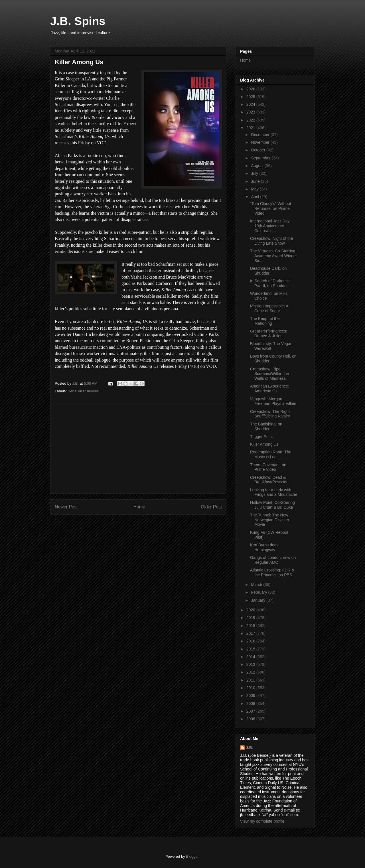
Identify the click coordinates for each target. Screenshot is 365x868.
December (261, 135)
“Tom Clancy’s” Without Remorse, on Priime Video (271, 208)
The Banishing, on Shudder (266, 426)
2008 (251, 703)
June (256, 181)
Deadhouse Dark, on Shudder (268, 271)
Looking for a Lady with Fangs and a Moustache (274, 492)
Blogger (192, 856)
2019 (251, 618)
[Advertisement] (138, 449)
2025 (251, 97)
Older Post (211, 507)
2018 (251, 626)
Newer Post (66, 507)
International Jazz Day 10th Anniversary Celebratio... (270, 226)
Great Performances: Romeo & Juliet (269, 333)
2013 (251, 664)
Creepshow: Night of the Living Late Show (271, 241)
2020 (251, 610)
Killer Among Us (264, 444)
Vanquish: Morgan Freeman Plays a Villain (273, 401)
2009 (251, 695)
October (259, 150)
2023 (251, 112)
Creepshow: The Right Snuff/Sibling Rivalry (270, 414)
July (255, 173)
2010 (251, 688)
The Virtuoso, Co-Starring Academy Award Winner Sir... (273, 256)
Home (139, 507)
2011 (251, 680)
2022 (251, 120)
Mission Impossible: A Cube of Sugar (269, 308)
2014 (251, 657)
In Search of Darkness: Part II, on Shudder (270, 283)
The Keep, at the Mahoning (265, 321)
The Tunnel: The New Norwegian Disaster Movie (270, 520)
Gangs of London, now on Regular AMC (273, 560)
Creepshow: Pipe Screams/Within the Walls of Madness (269, 374)
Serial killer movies (83, 391)
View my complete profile (262, 821)
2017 (251, 633)
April (255, 197)
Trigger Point (261, 437)
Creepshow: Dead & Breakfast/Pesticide (269, 480)
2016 (251, 641)
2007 (251, 711)
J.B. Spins (78, 21)
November (261, 142)
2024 (251, 104)
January (259, 600)
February (259, 592)
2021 (251, 128)
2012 (251, 672)
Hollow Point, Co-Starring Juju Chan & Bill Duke (272, 505)
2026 (251, 89)
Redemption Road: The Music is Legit (271, 454)
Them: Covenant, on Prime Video (268, 467)
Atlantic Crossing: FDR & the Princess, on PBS (272, 572)
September (261, 158)
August (258, 166)
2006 (251, 719)
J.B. (250, 748)
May (255, 189)
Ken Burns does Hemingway (264, 547)
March (257, 585)
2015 (251, 649)
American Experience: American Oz (270, 389)
